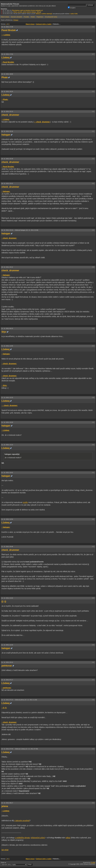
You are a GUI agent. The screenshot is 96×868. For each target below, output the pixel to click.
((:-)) (4, 601)
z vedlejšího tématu (22, 838)
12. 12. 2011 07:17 (7, 680)
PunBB (93, 863)
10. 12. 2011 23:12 (7, 267)
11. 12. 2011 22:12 (7, 662)
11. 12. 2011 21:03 (7, 645)
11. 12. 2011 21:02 (7, 598)
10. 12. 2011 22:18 (7, 159)
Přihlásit (16, 20)
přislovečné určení (38, 838)
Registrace (40, 17)
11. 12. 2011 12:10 (7, 398)
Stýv (4, 332)
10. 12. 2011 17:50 (7, 54)
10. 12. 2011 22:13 (7, 111)
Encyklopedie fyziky (51, 17)
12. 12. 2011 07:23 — (19, 700)
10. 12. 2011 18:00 (7, 74)
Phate (5, 77)
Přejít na (17, 864)
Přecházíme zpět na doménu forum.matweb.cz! (28, 10)
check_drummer (10, 115)
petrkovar (7, 666)
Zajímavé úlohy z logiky (44, 24)
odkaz (68, 838)
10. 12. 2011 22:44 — (20, 230)
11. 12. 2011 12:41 (7, 473)
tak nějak (5, 850)
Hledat (33, 17)
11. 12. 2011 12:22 (7, 445)
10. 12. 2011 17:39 (7, 27)
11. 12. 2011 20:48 (7, 547)
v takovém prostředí (22, 821)
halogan (6, 135)
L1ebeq (6, 58)
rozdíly (25, 502)
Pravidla (26, 17)
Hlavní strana (5, 17)
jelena (5, 806)
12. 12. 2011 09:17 (7, 803)
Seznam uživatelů (16, 17)
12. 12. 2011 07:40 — (20, 749)
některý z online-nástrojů (44, 14)
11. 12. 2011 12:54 (7, 519)
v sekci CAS (74, 14)
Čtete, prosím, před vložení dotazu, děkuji (27, 12)
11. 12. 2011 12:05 (7, 346)
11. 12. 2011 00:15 (7, 328)
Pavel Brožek (9, 30)
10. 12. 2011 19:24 (7, 91)
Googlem (72, 8)
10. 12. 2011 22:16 (7, 131)
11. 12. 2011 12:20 (7, 422)
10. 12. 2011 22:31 (7, 183)
